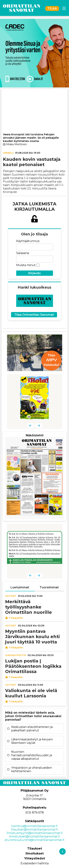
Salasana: (23, 253)
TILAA (52, 9)
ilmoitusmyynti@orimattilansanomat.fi (35, 833)
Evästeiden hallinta (35, 863)
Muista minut (26, 265)
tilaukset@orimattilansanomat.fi (35, 830)
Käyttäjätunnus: (28, 241)
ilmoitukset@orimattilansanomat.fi (35, 836)
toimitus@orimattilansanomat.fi (34, 826)
